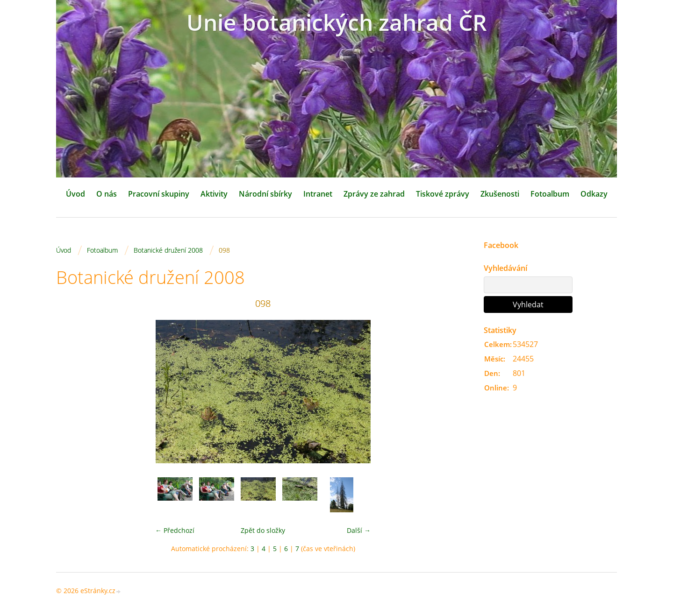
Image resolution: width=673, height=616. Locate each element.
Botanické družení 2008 (168, 250)
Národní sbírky (265, 194)
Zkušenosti (500, 194)
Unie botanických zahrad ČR (337, 22)
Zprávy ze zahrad (374, 194)
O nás (107, 194)
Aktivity (214, 194)
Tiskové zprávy (443, 194)
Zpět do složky (263, 530)
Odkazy (594, 194)
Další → (359, 530)
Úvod (75, 194)
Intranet (318, 194)
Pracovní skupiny (159, 194)
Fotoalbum (550, 194)
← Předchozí (175, 530)
